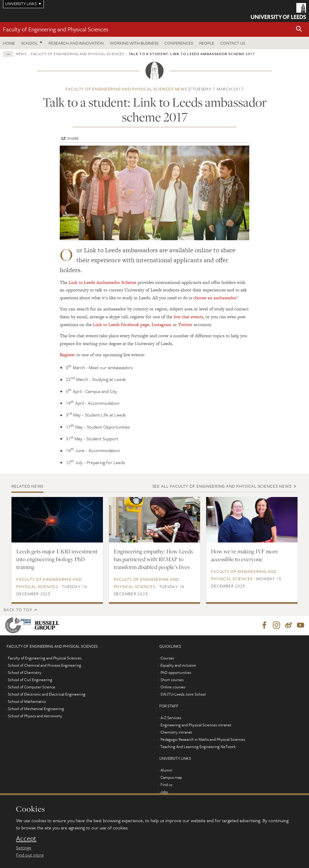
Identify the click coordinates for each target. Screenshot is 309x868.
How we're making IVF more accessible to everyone (245, 555)
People (207, 43)
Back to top (18, 610)
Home (9, 43)
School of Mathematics (27, 701)
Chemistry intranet (176, 732)
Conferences (179, 43)
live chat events (188, 317)
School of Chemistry (25, 672)
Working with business (134, 43)
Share (73, 138)
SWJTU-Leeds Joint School (183, 694)
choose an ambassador (215, 298)
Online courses (173, 687)
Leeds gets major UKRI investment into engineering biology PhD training (57, 559)
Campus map (171, 777)
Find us (166, 785)
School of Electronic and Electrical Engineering (47, 694)
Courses (167, 658)
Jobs (164, 792)
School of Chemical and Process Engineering (45, 665)
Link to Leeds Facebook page (121, 324)
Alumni (166, 770)
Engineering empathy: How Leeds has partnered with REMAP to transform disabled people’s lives (153, 559)
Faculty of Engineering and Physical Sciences (56, 29)
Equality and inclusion (178, 665)
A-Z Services (171, 718)
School (29, 43)
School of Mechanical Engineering (36, 709)
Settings (24, 848)
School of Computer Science (32, 687)
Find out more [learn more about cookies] (30, 855)
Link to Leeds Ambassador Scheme (102, 282)
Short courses (172, 680)
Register (67, 355)
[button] (299, 29)
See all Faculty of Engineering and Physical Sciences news (222, 486)
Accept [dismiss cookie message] (26, 838)
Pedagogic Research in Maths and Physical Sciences (203, 739)
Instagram (161, 324)
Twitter (185, 324)
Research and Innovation (76, 43)
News (21, 54)
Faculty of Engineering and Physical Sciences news (126, 89)
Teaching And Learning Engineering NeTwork (198, 747)
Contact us (233, 43)
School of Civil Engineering (30, 680)
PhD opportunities (176, 672)
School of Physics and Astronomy (35, 716)
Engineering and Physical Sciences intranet (196, 725)
